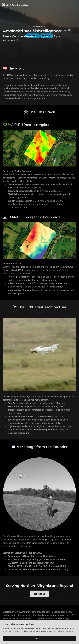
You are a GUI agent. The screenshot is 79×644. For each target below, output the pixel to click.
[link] (16, 2)
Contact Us (40, 594)
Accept (39, 638)
